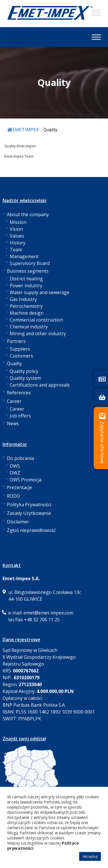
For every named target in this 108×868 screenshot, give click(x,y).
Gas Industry (23, 299)
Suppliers (20, 349)
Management (24, 256)
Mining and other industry (38, 333)
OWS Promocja (26, 480)
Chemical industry (29, 327)
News (13, 423)
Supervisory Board (30, 263)
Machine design (27, 313)
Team (16, 250)
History (18, 243)
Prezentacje (19, 487)
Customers (21, 356)
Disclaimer (18, 522)
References (19, 393)
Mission (18, 222)
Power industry (26, 286)
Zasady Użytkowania (29, 513)
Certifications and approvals (40, 385)
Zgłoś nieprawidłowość (31, 530)
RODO (13, 496)
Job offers (20, 416)
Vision (16, 229)
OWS (15, 466)
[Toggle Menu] (96, 13)
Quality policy (24, 371)
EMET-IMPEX (23, 130)
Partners (16, 341)
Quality (14, 363)
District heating (26, 279)
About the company (28, 214)
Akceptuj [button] (90, 856)
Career (14, 401)
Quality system (25, 378)
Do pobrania (20, 458)
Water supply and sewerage (40, 292)
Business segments (28, 271)
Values (17, 236)
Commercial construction (36, 320)
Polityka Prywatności (29, 505)
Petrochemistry (26, 306)
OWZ (15, 473)
